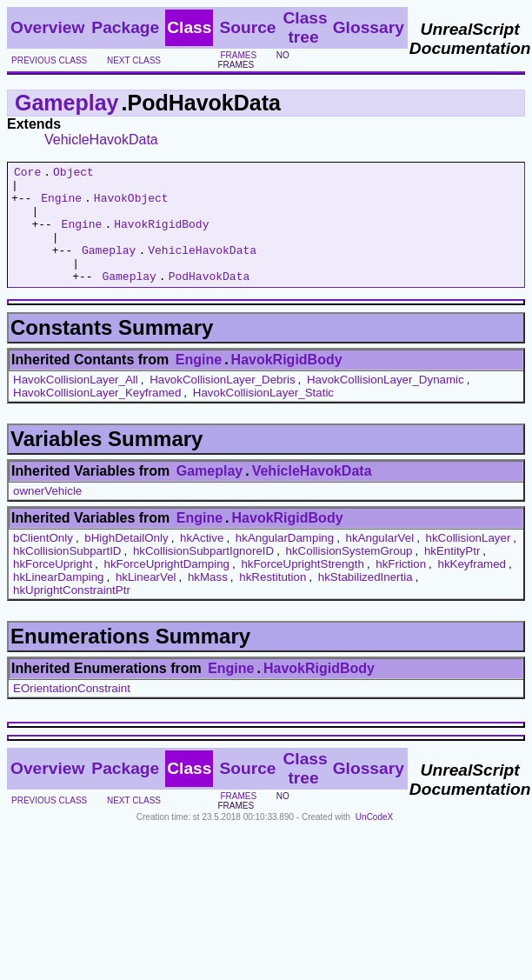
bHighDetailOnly (126, 561)
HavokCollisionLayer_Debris (222, 403)
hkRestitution (273, 600)
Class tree (305, 27)
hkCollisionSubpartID (67, 574)
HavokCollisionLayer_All (76, 403)
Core (27, 174)
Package (125, 27)
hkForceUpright (53, 587)
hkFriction (401, 587)
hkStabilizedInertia (366, 600)
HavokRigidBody (161, 237)
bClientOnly (43, 561)
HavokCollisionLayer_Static (263, 416)
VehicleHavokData (101, 140)
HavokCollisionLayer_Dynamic (386, 403)
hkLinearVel (146, 600)
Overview (47, 27)
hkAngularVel (380, 561)
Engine (61, 205)
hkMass (208, 600)
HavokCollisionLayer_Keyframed (97, 416)
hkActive (202, 561)
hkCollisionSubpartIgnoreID (203, 574)
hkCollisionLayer (469, 561)
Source (247, 27)
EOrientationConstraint (72, 712)
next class (134, 60)
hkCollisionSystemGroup (349, 574)
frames (238, 55)
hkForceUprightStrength (303, 587)
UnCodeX (374, 840)
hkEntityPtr (452, 574)
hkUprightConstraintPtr (72, 613)
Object (73, 174)
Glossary (369, 27)
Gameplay (67, 103)
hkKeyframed (472, 587)
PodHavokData (209, 299)
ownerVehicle (47, 514)
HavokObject (131, 205)
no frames (253, 60)
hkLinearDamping (58, 600)
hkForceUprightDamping (167, 587)
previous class (49, 60)
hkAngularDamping (285, 561)
